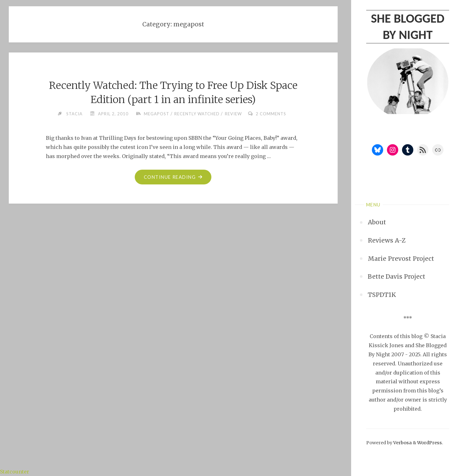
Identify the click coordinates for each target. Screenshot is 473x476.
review (233, 114)
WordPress (430, 443)
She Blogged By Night (408, 27)
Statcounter (15, 472)
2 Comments (271, 114)
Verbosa (402, 443)
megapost (157, 114)
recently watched (197, 114)
